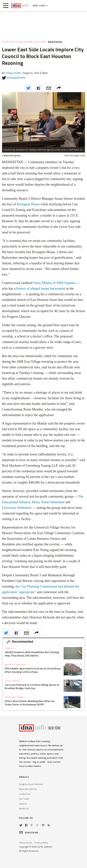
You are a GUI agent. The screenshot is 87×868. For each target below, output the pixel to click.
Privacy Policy (41, 843)
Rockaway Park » (15, 697)
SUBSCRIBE (29, 832)
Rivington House (28, 204)
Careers (23, 804)
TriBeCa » (10, 648)
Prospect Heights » (16, 665)
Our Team (24, 799)
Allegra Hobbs (13, 73)
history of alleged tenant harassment (41, 289)
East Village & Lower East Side (24, 42)
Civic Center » (13, 681)
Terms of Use (26, 843)
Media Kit (24, 809)
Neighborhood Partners (31, 784)
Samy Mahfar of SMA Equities (54, 283)
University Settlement (17, 508)
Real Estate (55, 42)
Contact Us (24, 794)
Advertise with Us (28, 789)
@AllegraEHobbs (16, 78)
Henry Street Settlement (48, 502)
